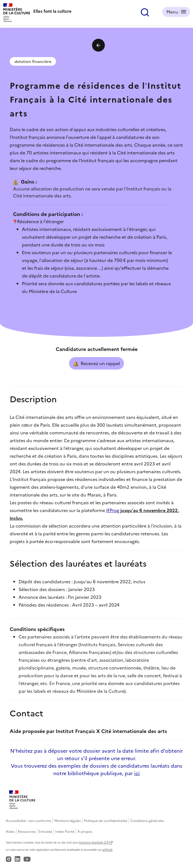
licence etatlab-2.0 (94, 842)
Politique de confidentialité (106, 820)
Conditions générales (147, 820)
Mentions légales (68, 820)
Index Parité (65, 831)
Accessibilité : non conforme (29, 820)
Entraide (45, 831)
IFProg (113, 510)
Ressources (27, 831)
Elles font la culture (52, 11)
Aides (10, 831)
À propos (85, 831)
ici (137, 773)
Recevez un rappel (96, 363)
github (107, 849)
